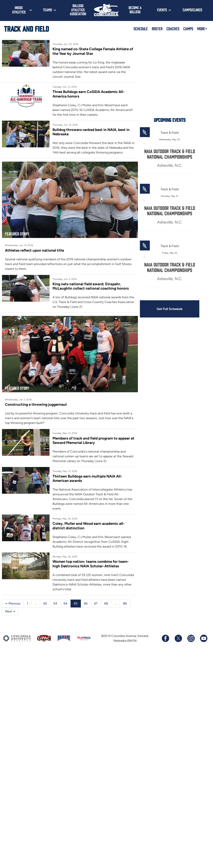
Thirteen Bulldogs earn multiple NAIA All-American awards (87, 478)
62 (45, 603)
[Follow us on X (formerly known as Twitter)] (178, 638)
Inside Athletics (19, 10)
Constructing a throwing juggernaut (36, 404)
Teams (47, 10)
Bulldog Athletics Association (78, 10)
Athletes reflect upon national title (34, 250)
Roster (157, 28)
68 (106, 603)
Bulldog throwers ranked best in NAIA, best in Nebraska (91, 132)
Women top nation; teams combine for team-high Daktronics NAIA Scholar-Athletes (91, 564)
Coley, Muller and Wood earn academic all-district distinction (89, 526)
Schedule (141, 28)
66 (86, 603)
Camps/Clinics (192, 10)
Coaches (173, 28)
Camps (188, 28)
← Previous (13, 603)
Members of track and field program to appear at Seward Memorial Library (93, 440)
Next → (10, 611)
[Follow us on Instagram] (191, 638)
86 (125, 603)
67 (96, 603)
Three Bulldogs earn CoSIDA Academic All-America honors (89, 94)
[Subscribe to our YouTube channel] (203, 638)
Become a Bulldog (135, 10)
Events (162, 10)
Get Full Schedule (170, 309)
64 (65, 603)
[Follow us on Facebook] (165, 638)
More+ (202, 28)
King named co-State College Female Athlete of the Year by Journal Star (93, 51)
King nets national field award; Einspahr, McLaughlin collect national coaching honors (91, 286)
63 (55, 603)
